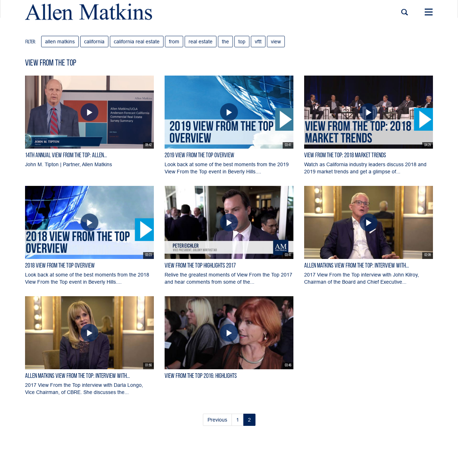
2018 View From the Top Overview (60, 266)
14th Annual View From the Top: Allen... (66, 156)
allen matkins (60, 42)
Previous (217, 420)
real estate (201, 42)
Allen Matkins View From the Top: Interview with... (357, 266)
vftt (258, 42)
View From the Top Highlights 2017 (200, 266)
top (242, 42)
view (276, 42)
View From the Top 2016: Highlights (201, 376)
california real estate (137, 42)
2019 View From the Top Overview (199, 156)
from (174, 42)
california (94, 42)
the (225, 42)
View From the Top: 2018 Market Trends (345, 156)
